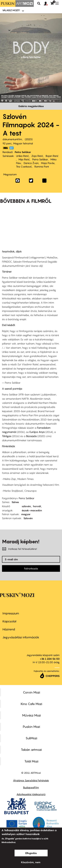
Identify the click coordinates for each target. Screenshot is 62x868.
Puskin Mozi (31, 727)
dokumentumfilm (12, 139)
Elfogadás (31, 853)
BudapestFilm (31, 787)
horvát (37, 506)
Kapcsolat (10, 621)
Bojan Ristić (52, 156)
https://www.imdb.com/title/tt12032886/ (5, 148)
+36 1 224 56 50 (50, 659)
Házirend (9, 629)
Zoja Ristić (37, 156)
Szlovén (28, 518)
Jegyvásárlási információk (21, 637)
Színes (15, 502)
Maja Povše (48, 163)
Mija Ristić (24, 159)
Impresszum (11, 613)
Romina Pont (42, 167)
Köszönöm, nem (31, 862)
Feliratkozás (31, 568)
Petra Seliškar (23, 152)
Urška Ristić (22, 156)
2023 (29, 139)
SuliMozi (31, 738)
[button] (47, 4)
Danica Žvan (31, 163)
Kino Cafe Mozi (31, 704)
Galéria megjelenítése (31, 106)
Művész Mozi (31, 715)
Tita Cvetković (24, 167)
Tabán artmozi (31, 750)
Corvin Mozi (31, 692)
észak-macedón (32, 510)
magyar (26, 514)
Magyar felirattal (23, 143)
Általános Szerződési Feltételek (31, 780)
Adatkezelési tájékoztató (31, 794)
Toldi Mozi (31, 761)
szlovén (26, 506)
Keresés (39, 3)
